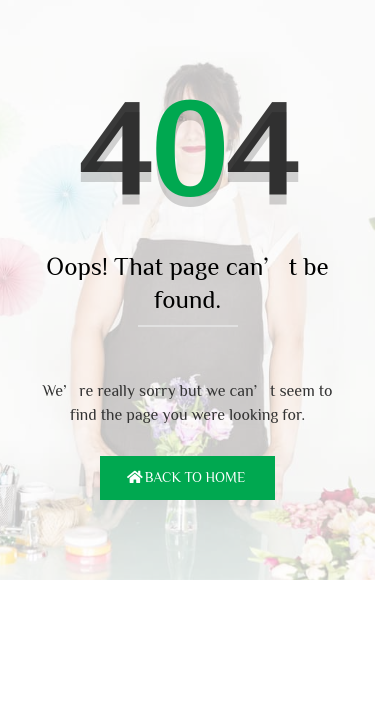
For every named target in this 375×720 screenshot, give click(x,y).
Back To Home (195, 477)
